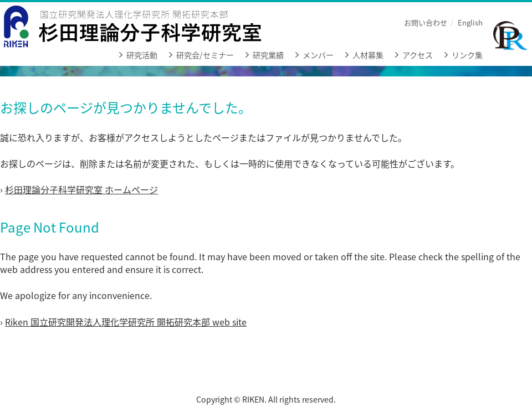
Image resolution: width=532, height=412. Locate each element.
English (470, 22)
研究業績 (268, 55)
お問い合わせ (426, 22)
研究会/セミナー (205, 55)
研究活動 (142, 55)
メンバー (318, 55)
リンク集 (467, 55)
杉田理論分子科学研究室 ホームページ (81, 189)
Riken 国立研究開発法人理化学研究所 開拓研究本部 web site (126, 322)
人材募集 (368, 55)
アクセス (418, 55)
